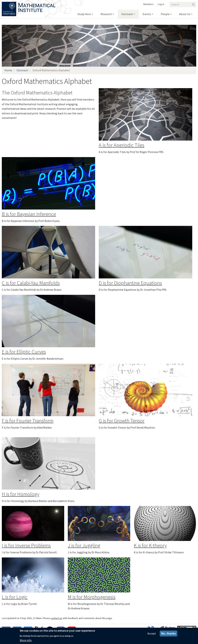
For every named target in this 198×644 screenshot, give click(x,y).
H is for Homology (21, 494)
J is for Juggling (84, 545)
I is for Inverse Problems (26, 545)
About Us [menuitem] (185, 14)
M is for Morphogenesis (92, 597)
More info (26, 640)
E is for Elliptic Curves (24, 352)
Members (148, 4)
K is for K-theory (150, 545)
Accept (152, 633)
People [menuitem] (165, 14)
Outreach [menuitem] (127, 14)
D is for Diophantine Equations (130, 283)
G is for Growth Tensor (122, 421)
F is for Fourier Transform (28, 421)
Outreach (22, 70)
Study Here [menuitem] (84, 14)
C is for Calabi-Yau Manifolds (31, 283)
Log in (161, 4)
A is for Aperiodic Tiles (121, 145)
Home (8, 70)
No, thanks (169, 633)
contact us (56, 618)
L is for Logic (15, 597)
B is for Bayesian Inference (29, 214)
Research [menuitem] (106, 14)
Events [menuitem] (147, 14)
